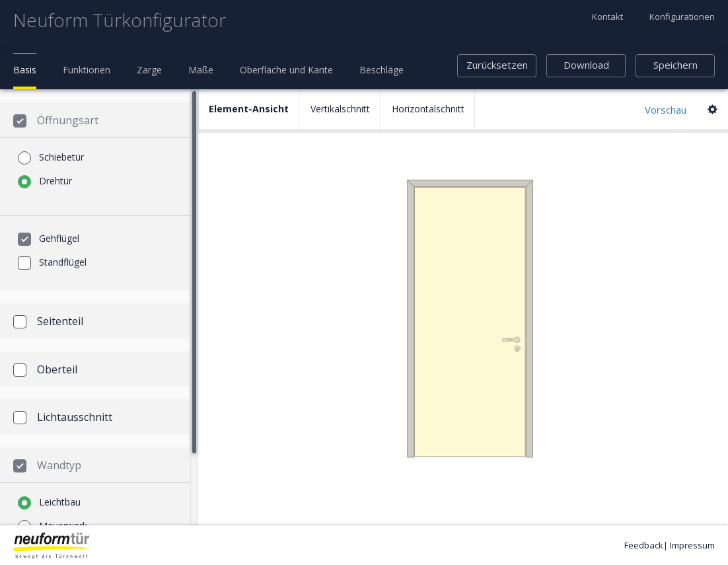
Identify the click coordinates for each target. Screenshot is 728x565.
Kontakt (607, 17)
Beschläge (382, 70)
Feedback (644, 545)
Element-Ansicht (249, 109)
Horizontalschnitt (428, 109)
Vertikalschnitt (340, 109)
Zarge (149, 70)
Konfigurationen (682, 17)
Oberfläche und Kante (286, 70)
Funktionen (87, 70)
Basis (25, 70)
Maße (201, 70)
